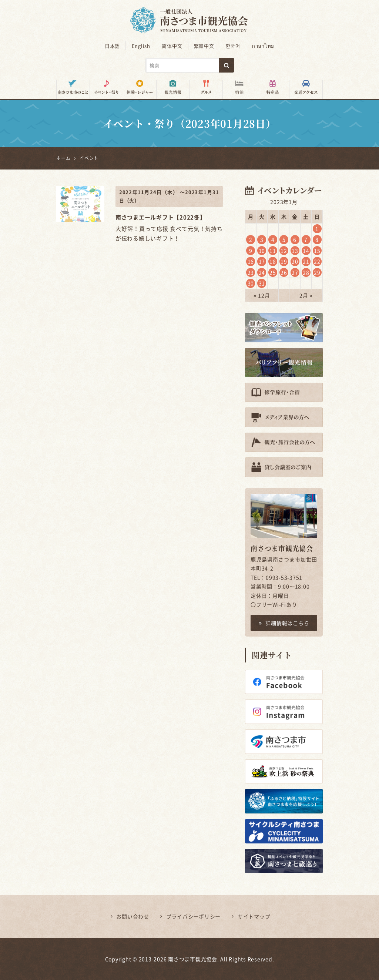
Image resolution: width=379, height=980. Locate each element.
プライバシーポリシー (194, 916)
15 (317, 251)
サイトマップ (254, 916)
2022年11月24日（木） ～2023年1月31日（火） (169, 196)
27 (295, 272)
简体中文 (172, 46)
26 (284, 272)
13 (295, 251)
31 (262, 283)
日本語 (113, 46)
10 (262, 251)
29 (317, 272)
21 (306, 261)
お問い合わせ (133, 916)
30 (251, 283)
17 (262, 261)
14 (306, 251)
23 (251, 272)
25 (273, 272)
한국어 (233, 46)
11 (273, 251)
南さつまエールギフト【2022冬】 (161, 217)
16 (251, 261)
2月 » (306, 295)
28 (306, 272)
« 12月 (262, 295)
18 (273, 261)
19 (284, 261)
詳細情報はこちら (284, 623)
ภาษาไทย (263, 46)
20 (295, 261)
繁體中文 (204, 46)
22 (317, 261)
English (141, 46)
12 (284, 251)
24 (262, 272)
